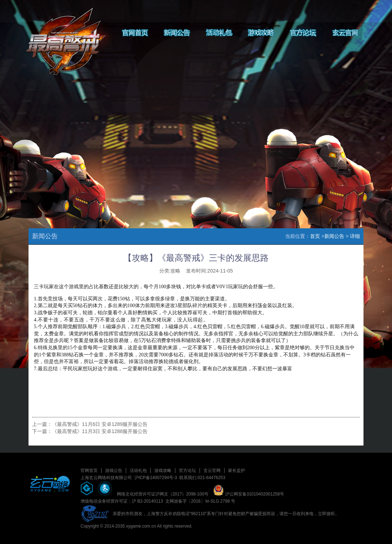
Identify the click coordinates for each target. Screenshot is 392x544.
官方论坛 (187, 471)
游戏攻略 (163, 471)
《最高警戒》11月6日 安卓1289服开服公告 (100, 424)
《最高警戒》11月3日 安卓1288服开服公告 (100, 431)
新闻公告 (334, 236)
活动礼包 (138, 471)
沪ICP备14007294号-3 (156, 478)
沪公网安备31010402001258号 (249, 494)
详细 (355, 236)
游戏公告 (114, 471)
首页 (315, 236)
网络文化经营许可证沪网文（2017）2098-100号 (163, 494)
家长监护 (237, 471)
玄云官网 (212, 471)
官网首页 (89, 471)
